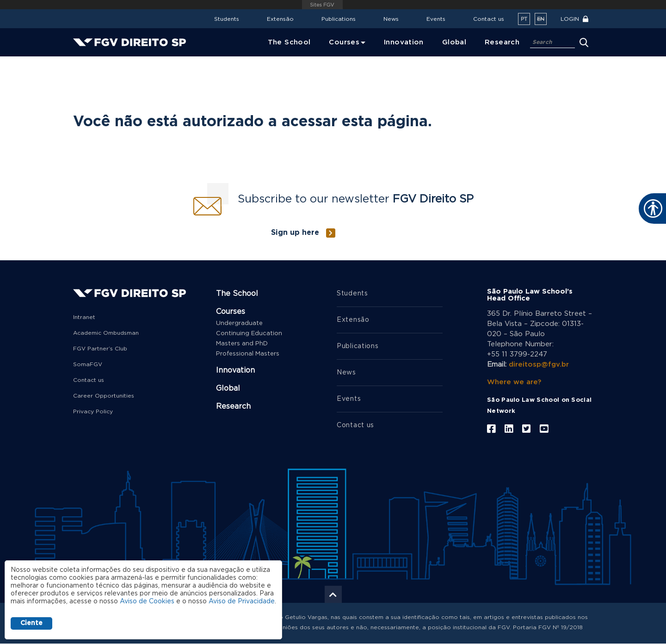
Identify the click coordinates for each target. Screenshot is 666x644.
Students (227, 19)
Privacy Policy (93, 411)
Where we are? (514, 382)
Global (228, 388)
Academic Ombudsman (106, 333)
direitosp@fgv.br (539, 365)
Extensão (280, 19)
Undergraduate (239, 323)
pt (524, 19)
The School (237, 294)
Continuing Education (249, 334)
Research (233, 406)
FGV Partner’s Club (100, 349)
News (391, 19)
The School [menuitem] (289, 42)
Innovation (235, 370)
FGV (323, 5)
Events (436, 19)
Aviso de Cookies (147, 601)
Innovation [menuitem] (404, 42)
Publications (339, 19)
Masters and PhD (242, 344)
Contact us (489, 19)
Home (82, 63)
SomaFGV (88, 364)
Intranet (84, 317)
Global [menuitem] (454, 42)
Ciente (31, 623)
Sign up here (295, 233)
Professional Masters (248, 354)
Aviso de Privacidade (242, 601)
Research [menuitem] (502, 42)
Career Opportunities (104, 396)
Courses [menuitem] (344, 42)
